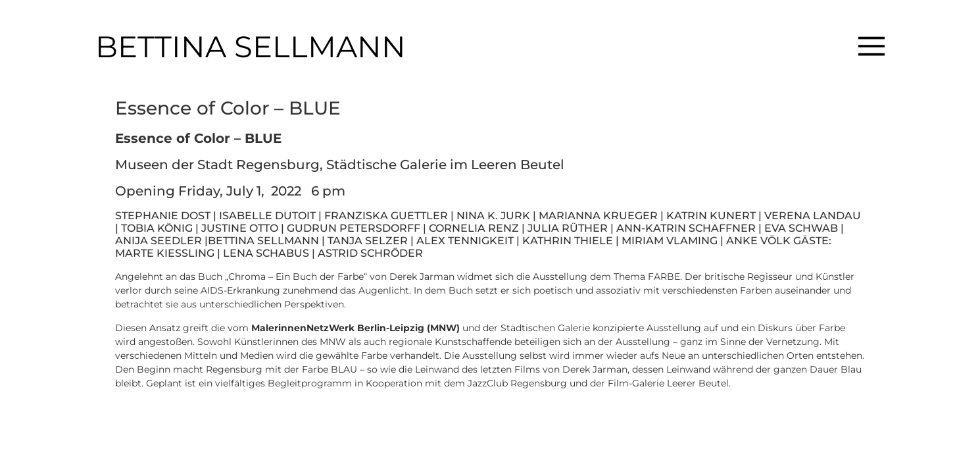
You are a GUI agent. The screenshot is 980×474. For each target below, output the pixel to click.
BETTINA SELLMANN (251, 46)
